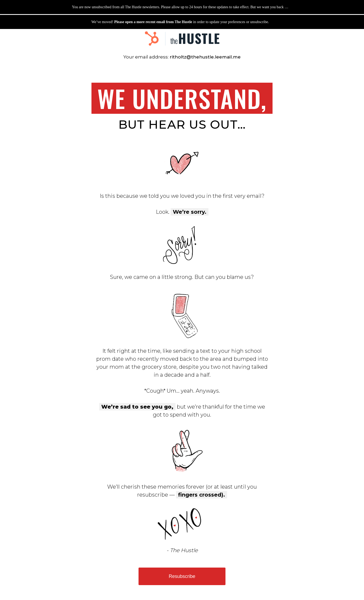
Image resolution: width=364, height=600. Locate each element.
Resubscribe (182, 576)
